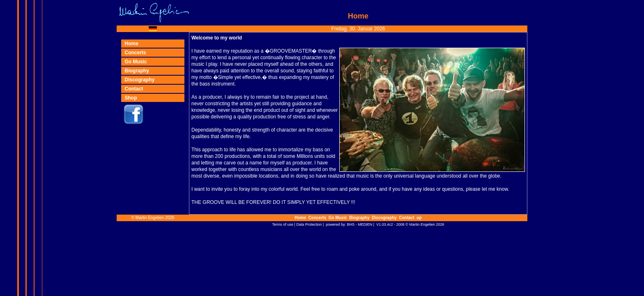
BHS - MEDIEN (360, 224)
